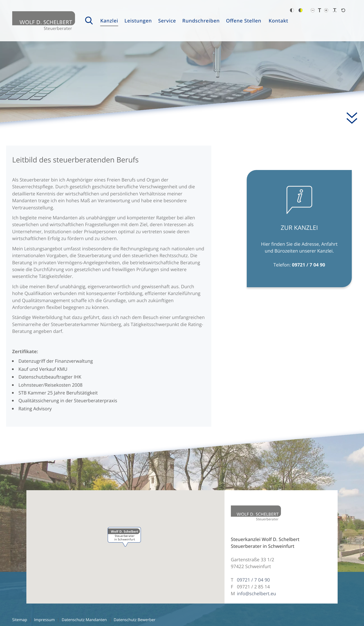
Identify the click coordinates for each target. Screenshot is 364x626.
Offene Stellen (244, 21)
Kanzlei (109, 21)
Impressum (44, 620)
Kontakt (278, 21)
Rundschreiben (201, 21)
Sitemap (20, 620)
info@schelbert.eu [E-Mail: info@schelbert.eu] (257, 594)
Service (167, 21)
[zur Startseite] (44, 21)
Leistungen (138, 21)
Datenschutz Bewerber (134, 620)
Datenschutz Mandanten (84, 620)
